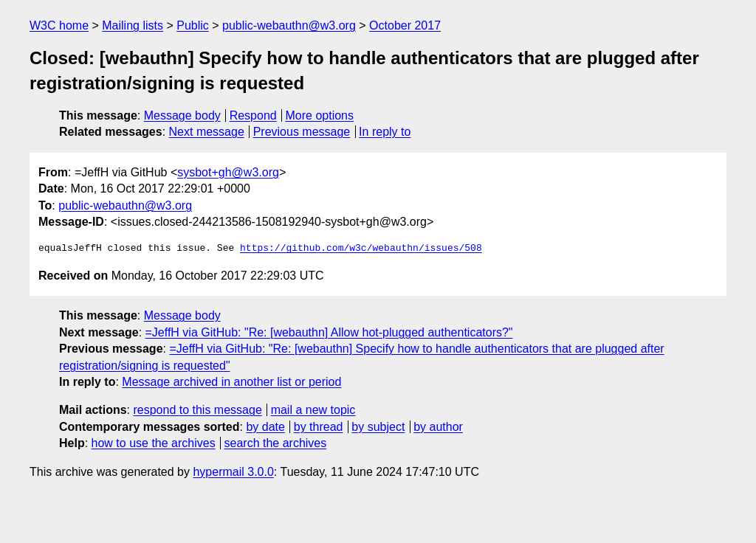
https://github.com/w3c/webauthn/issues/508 (361, 249)
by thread (319, 427)
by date (265, 427)
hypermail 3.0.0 (233, 472)
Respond (253, 115)
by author (438, 427)
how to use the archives (154, 443)
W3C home (59, 25)
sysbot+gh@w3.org (228, 172)
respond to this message (197, 410)
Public (193, 25)
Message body (182, 115)
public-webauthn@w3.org (289, 25)
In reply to (385, 132)
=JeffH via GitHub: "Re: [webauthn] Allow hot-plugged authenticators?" (329, 332)
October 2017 (405, 25)
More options (320, 115)
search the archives (276, 443)
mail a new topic (313, 410)
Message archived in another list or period (231, 382)
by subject (378, 427)
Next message (207, 132)
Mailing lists (133, 25)
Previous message (302, 132)
